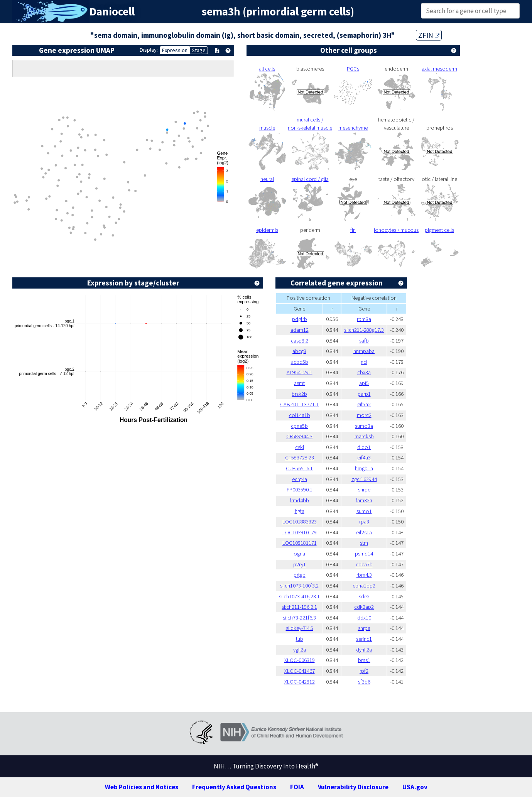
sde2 (364, 596)
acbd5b (300, 362)
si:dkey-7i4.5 (300, 628)
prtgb (300, 575)
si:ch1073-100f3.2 (299, 586)
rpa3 (364, 522)
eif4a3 (364, 458)
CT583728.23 (300, 458)
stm (364, 543)
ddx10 (364, 618)
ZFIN (429, 35)
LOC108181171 (300, 543)
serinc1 (364, 639)
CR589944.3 (299, 436)
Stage (199, 50)
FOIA (297, 787)
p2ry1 (300, 564)
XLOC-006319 (300, 660)
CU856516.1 (299, 468)
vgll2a (300, 650)
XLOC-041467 (300, 671)
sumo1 (364, 511)
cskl (300, 447)
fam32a (364, 500)
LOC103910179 (300, 532)
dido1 (364, 447)
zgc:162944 (364, 479)
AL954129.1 (300, 372)
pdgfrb (300, 319)
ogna (299, 554)
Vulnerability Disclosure (353, 787)
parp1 (364, 394)
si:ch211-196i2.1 (299, 607)
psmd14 (364, 554)
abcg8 (299, 351)
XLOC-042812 (300, 682)
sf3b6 (364, 682)
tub (300, 639)
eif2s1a (364, 532)
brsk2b (299, 394)
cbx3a (364, 372)
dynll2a (364, 650)
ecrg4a (300, 479)
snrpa (364, 628)
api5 (364, 383)
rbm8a (364, 319)
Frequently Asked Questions (234, 787)
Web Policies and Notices (142, 787)
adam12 (300, 330)
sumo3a (364, 426)
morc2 (364, 415)
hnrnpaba (364, 351)
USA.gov (415, 787)
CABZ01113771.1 (299, 404)
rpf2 (364, 671)
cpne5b (299, 426)
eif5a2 (364, 404)
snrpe (364, 490)
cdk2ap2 (364, 607)
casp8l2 (300, 341)
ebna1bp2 (364, 586)
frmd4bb (299, 500)
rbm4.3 (364, 575)
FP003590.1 (300, 490)
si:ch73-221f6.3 (299, 618)
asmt (299, 383)
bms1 (364, 660)
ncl (364, 362)
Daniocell (112, 12)
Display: (149, 50)
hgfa (300, 511)
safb (364, 341)
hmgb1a (364, 468)
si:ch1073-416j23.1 (299, 596)
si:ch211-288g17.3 (364, 330)
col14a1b (300, 415)
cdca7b (364, 564)
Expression (175, 50)
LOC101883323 (300, 522)
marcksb (364, 436)
